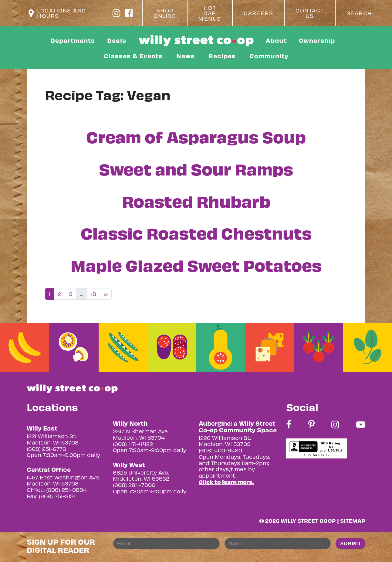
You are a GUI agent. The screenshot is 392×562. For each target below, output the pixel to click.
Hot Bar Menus (210, 13)
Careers (259, 13)
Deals (117, 40)
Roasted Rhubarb (196, 201)
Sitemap (353, 521)
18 (94, 294)
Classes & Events (133, 56)
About (276, 40)
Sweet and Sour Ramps (196, 169)
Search (359, 13)
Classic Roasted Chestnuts (196, 233)
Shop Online (165, 13)
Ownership (317, 40)
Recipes (222, 56)
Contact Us (310, 13)
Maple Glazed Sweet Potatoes (196, 265)
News (186, 56)
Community (269, 56)
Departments (73, 40)
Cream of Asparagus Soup (196, 136)
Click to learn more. (226, 482)
